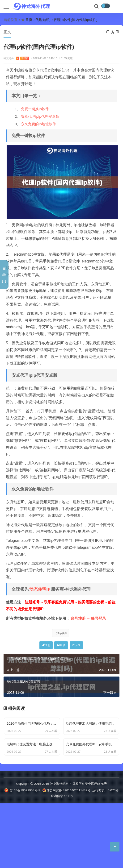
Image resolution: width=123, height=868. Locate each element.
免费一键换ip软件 (35, 109)
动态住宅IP (40, 589)
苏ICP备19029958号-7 (22, 855)
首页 (29, 20)
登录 (61, 645)
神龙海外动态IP (61, 848)
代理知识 (42, 20)
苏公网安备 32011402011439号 (66, 855)
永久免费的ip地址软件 (38, 124)
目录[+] (4, 274)
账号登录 (98, 618)
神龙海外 (16, 58)
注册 (46, 645)
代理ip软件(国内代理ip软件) (75, 20)
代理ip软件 (61, 633)
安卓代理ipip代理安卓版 (40, 116)
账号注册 (78, 618)
